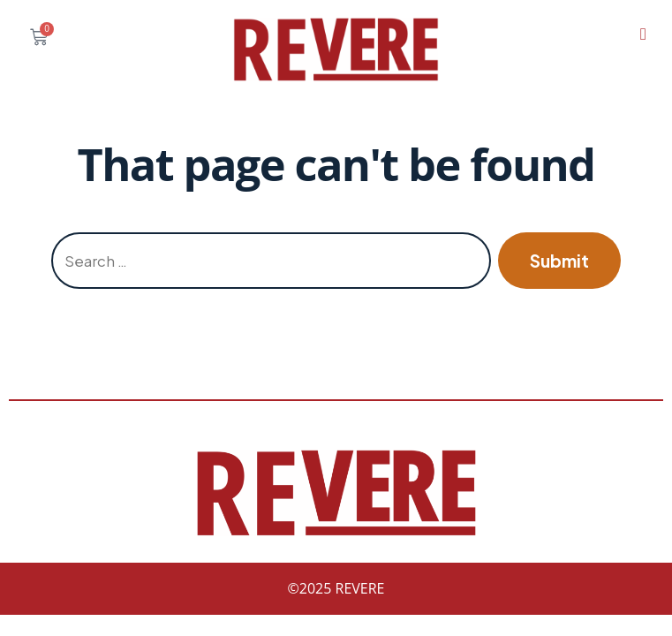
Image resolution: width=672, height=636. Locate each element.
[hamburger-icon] (643, 34)
